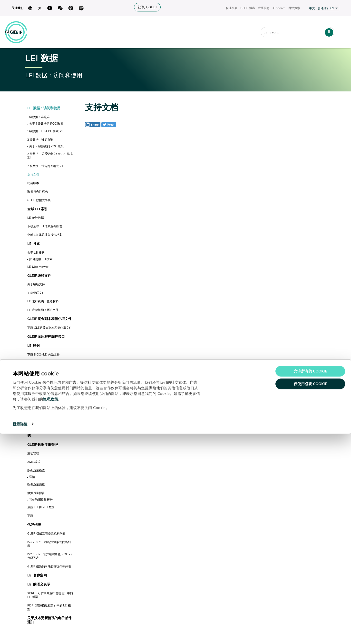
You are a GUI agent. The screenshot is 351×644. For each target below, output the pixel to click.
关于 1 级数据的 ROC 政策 (46, 124)
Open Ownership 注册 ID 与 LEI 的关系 (50, 401)
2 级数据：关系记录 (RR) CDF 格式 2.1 (50, 156)
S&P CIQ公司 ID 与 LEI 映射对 (47, 380)
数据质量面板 (36, 485)
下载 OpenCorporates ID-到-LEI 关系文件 (50, 391)
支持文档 (33, 175)
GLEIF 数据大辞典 (39, 200)
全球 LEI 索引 (37, 209)
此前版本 (33, 183)
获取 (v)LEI (147, 7)
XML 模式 (34, 462)
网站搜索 (294, 8)
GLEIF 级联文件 (39, 276)
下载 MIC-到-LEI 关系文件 (44, 372)
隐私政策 (50, 610)
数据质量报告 (36, 493)
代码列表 (34, 525)
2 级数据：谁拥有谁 (40, 140)
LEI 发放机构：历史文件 (43, 310)
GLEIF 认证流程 (38, 422)
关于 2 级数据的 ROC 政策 (46, 146)
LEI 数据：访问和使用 (44, 108)
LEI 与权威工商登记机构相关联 (49, 433)
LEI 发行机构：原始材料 (43, 302)
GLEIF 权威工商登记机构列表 (46, 534)
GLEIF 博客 (248, 8)
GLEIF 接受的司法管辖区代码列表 (49, 567)
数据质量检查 (36, 471)
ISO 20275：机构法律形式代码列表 (49, 544)
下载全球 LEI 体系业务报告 (45, 226)
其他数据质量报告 (41, 500)
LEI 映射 (34, 346)
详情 (32, 477)
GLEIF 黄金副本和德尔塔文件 (49, 319)
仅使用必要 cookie (310, 594)
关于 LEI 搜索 (36, 253)
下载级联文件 (36, 293)
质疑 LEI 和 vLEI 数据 (41, 507)
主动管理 (33, 453)
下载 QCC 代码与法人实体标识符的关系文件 (50, 412)
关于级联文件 (36, 284)
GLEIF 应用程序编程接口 (46, 337)
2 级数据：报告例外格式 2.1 (45, 166)
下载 (30, 516)
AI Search (279, 8)
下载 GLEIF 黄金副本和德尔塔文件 (50, 328)
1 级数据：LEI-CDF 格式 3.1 (45, 131)
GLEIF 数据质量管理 (43, 445)
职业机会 (232, 8)
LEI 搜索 (34, 244)
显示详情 (20, 634)
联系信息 (264, 8)
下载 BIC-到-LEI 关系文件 (44, 355)
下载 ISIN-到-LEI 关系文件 (44, 363)
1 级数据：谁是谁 (39, 117)
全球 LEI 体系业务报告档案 (45, 235)
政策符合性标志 (38, 192)
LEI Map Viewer (38, 267)
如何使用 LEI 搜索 (41, 259)
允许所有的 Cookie (310, 582)
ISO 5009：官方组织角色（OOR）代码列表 (50, 556)
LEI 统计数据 (36, 218)
